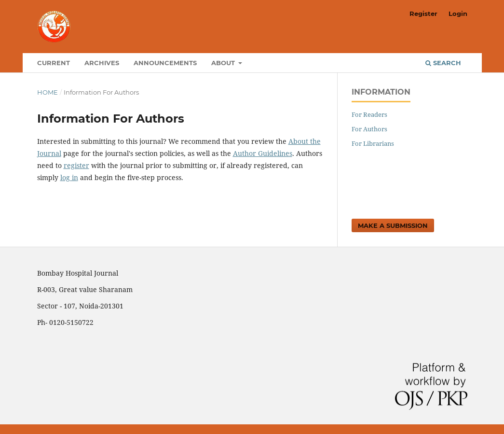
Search (443, 63)
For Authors (369, 129)
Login (458, 14)
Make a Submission (393, 225)
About (224, 63)
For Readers (369, 114)
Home (48, 92)
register (76, 165)
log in (69, 177)
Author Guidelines (263, 153)
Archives (102, 63)
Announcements (165, 63)
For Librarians (373, 143)
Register (423, 14)
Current (54, 63)
